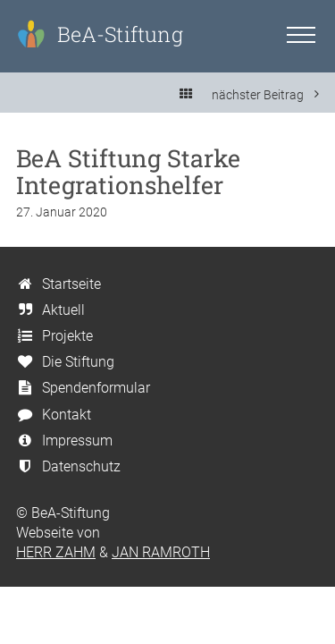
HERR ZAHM (56, 552)
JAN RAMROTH (161, 552)
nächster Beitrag (265, 94)
